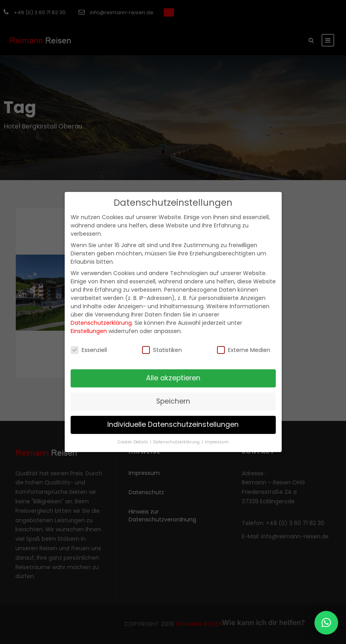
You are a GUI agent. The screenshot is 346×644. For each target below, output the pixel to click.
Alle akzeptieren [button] (173, 378)
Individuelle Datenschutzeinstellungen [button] (173, 424)
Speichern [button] (173, 401)
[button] (326, 623)
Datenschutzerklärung (101, 323)
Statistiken (162, 350)
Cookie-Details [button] (133, 442)
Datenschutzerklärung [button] (177, 442)
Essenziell (89, 350)
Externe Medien (244, 350)
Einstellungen (89, 331)
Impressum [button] (217, 442)
